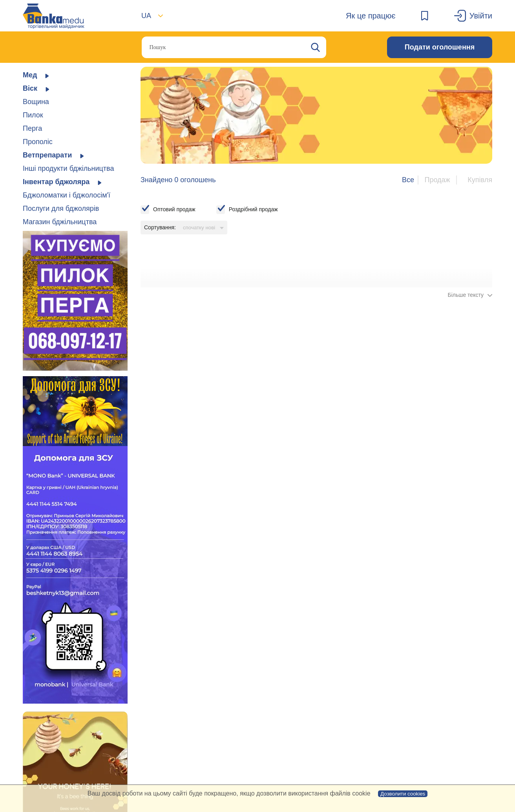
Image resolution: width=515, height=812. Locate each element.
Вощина (36, 102)
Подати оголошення (440, 47)
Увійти (481, 16)
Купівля (480, 180)
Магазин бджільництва (60, 222)
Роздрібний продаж (253, 209)
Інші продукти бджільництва (68, 168)
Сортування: (160, 227)
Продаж (437, 180)
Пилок (33, 115)
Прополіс (38, 142)
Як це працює (371, 16)
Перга (32, 128)
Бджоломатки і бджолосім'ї (67, 195)
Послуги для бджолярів (61, 208)
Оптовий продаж (174, 209)
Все (408, 180)
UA (146, 16)
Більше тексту (466, 295)
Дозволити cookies (403, 794)
